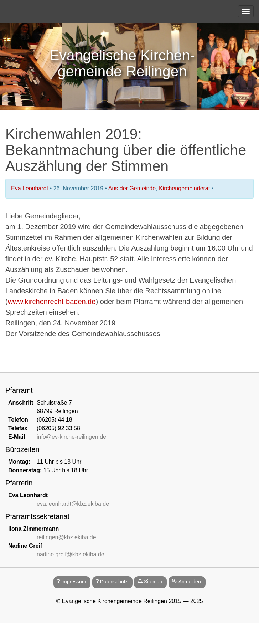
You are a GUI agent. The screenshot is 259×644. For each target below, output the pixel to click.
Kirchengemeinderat (184, 188)
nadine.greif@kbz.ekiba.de (71, 554)
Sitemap (153, 582)
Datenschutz (114, 582)
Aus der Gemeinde (132, 188)
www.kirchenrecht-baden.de (52, 302)
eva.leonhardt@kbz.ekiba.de (73, 504)
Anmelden (190, 582)
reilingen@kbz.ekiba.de (66, 537)
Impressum (74, 582)
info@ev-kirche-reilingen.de (71, 437)
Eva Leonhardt (30, 188)
